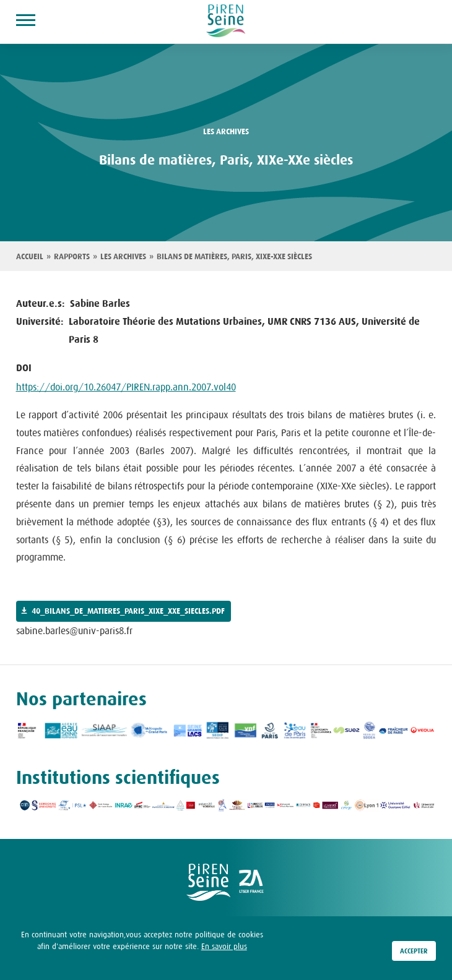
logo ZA (252, 882)
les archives (226, 132)
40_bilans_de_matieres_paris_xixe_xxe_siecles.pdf (128, 611)
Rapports (72, 257)
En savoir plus (224, 948)
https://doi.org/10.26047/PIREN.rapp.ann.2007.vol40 (126, 387)
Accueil (30, 257)
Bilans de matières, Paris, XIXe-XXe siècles (234, 257)
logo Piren (208, 882)
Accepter (414, 953)
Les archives (123, 257)
